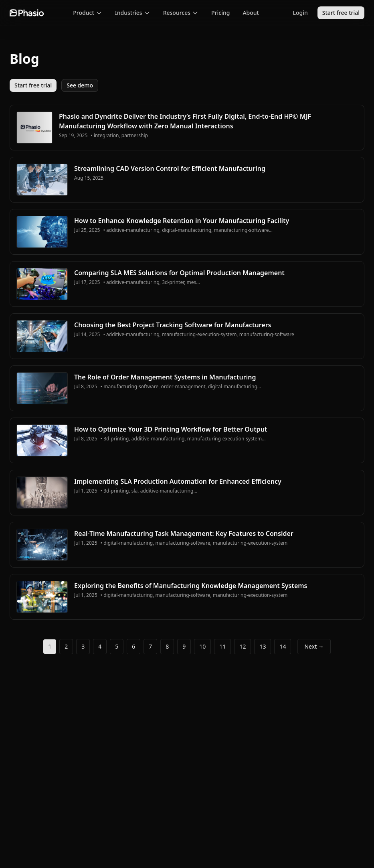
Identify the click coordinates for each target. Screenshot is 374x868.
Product (87, 13)
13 (263, 646)
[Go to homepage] (27, 13)
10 (202, 646)
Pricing (220, 13)
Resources (181, 13)
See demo (80, 85)
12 (243, 646)
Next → (314, 646)
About (251, 13)
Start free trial (341, 13)
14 (283, 646)
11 (222, 646)
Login (300, 13)
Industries (133, 13)
